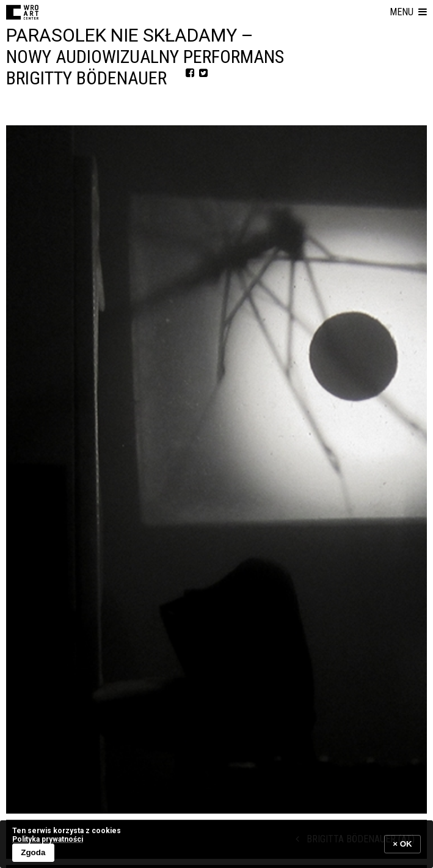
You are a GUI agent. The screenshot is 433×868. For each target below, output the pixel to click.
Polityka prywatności (48, 839)
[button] (408, 12)
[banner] (217, 844)
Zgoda (33, 852)
